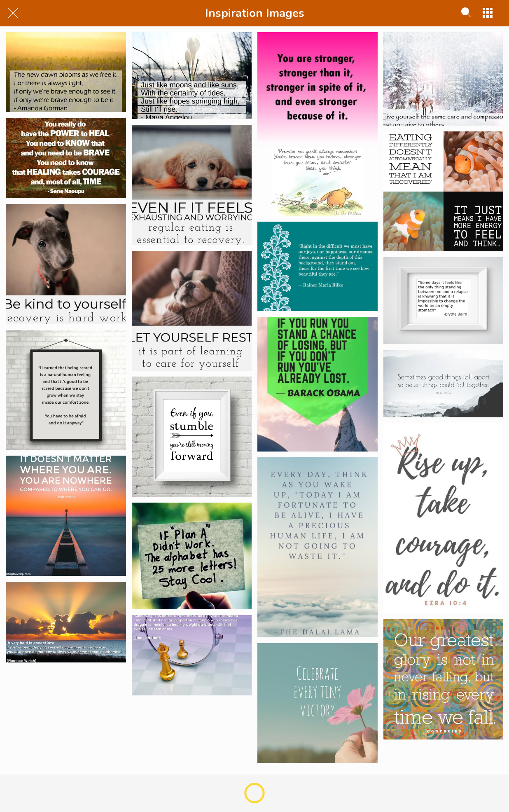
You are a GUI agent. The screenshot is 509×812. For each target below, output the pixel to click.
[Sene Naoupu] (66, 158)
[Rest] (192, 311)
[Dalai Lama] (318, 547)
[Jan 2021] (192, 76)
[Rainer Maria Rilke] (318, 266)
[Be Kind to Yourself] (66, 264)
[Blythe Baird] (444, 301)
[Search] (466, 13)
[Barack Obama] (318, 384)
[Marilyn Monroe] (444, 384)
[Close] (13, 13)
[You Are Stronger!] (318, 87)
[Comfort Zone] (66, 390)
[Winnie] (318, 182)
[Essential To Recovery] (192, 185)
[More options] (488, 13)
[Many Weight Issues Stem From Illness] (192, 655)
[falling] (444, 679)
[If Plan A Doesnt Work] (192, 556)
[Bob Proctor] (66, 516)
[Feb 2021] (66, 72)
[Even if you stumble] (192, 437)
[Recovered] (444, 192)
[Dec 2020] (444, 79)
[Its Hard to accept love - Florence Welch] (66, 622)
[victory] (318, 703)
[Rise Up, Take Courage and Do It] (444, 518)
